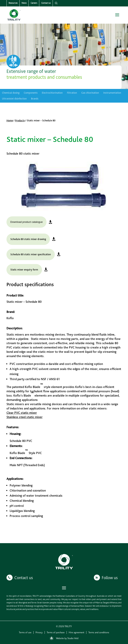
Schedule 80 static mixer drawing (28, 239)
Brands (35, 99)
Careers (34, 3)
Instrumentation (112, 93)
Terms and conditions (99, 632)
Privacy (39, 632)
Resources (13, 3)
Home (10, 120)
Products (20, 120)
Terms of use (25, 632)
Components (31, 93)
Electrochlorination (52, 93)
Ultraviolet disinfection (14, 99)
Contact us (46, 3)
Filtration (72, 93)
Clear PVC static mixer (22, 413)
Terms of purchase (56, 632)
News (24, 3)
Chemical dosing (11, 93)
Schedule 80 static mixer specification (31, 254)
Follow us (110, 578)
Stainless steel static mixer (25, 417)
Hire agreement (76, 632)
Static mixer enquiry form (24, 270)
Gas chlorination (90, 93)
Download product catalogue (27, 222)
